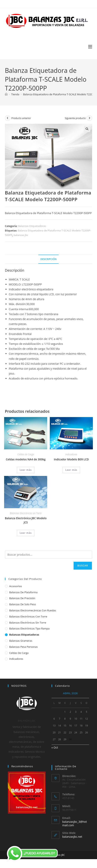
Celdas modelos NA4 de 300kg (26, 459)
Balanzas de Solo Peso (23, 604)
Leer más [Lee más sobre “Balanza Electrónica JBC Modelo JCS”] (26, 533)
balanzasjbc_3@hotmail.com (75, 823)
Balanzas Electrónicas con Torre (28, 616)
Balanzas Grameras (21, 641)
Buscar (83, 566)
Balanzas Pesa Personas (24, 647)
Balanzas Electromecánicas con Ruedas (33, 610)
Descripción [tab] (48, 259)
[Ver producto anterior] (8, 118)
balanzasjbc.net (72, 837)
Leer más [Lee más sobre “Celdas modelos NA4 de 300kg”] (26, 470)
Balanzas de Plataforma (23, 592)
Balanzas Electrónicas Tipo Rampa (29, 628)
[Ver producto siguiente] (89, 118)
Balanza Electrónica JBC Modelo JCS (26, 520)
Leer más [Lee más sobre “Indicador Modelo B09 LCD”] (71, 470)
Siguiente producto (75, 118)
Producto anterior (21, 118)
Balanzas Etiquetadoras (32, 226)
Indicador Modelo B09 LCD (71, 459)
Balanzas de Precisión (22, 598)
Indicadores (71, 454)
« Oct (55, 747)
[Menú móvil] (90, 46)
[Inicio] (6, 94)
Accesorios (16, 586)
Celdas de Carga (26, 454)
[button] (87, 129)
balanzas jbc (21, 235)
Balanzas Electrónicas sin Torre (26, 513)
